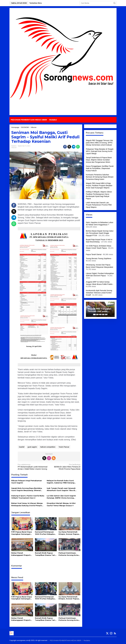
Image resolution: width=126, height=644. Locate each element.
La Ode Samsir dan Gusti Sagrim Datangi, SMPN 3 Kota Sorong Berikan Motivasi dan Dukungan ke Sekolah (62, 497)
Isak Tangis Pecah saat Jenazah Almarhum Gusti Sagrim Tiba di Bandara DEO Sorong (61, 489)
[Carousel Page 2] (97, 314)
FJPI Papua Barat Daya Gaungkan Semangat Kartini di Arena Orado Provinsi (22, 533)
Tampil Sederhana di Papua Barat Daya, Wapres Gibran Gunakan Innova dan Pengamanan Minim (99, 160)
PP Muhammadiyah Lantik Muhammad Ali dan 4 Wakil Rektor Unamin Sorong (33, 467)
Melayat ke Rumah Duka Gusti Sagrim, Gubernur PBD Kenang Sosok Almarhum (61, 482)
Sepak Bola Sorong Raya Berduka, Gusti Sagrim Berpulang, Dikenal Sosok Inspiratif (27, 489)
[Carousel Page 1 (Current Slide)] (94, 314)
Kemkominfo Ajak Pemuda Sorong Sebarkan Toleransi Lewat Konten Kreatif (99, 293)
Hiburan (14, 148)
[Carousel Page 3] (100, 314)
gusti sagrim (32, 447)
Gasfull (22, 447)
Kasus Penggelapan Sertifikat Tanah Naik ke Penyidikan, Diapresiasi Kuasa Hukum (100, 168)
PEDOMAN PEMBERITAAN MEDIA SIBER (65, 640)
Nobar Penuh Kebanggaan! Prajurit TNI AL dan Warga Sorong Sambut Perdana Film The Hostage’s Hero (21, 554)
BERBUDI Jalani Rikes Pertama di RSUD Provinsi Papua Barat (65, 467)
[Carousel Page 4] (103, 314)
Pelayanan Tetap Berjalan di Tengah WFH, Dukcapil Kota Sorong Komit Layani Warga (100, 151)
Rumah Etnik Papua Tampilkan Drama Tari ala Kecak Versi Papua (45, 554)
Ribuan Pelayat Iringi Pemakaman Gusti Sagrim (27, 482)
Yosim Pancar (64, 447)
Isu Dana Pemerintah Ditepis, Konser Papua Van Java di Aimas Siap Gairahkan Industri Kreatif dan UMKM (69, 533)
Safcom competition (48, 447)
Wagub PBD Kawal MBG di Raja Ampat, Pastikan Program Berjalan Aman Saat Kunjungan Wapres (99, 185)
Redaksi (87, 640)
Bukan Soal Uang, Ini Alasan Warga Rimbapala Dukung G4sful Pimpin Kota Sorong (27, 504)
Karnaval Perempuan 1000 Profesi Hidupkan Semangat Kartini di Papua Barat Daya (45, 533)
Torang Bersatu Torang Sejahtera (98, 258)
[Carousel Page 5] (106, 314)
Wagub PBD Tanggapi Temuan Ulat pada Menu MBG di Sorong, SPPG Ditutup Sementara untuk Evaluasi (99, 143)
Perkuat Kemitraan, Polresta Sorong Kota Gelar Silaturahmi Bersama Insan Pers (68, 554)
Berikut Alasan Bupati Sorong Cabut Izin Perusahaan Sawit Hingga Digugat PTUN (100, 233)
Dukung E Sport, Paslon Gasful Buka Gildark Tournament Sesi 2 (28, 497)
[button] (114, 3)
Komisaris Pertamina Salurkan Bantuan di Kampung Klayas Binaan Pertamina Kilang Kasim (100, 177)
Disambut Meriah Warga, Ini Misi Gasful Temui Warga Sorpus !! (61, 504)
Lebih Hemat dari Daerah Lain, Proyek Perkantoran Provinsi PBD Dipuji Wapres (99, 205)
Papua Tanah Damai (94, 254)
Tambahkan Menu (36, 3)
